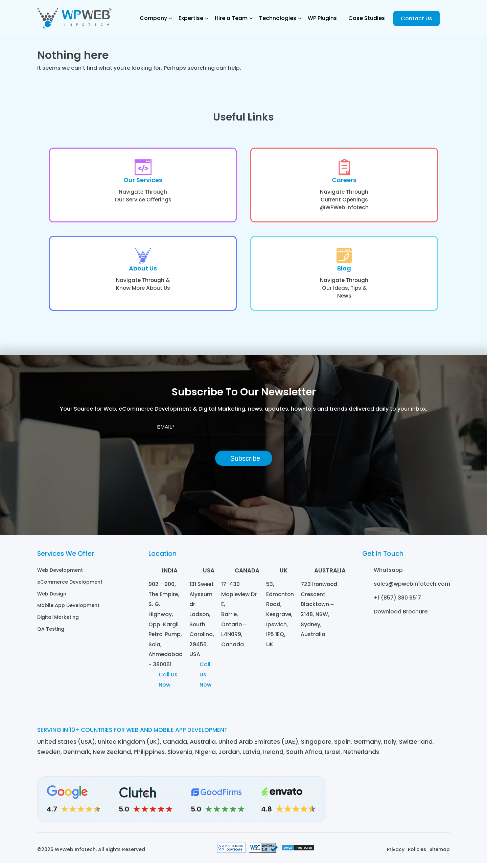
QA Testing (51, 632)
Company (153, 18)
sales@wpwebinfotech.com (412, 588)
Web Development (60, 574)
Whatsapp (388, 574)
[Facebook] (405, 804)
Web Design (52, 597)
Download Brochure (401, 616)
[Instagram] (386, 804)
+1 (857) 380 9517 (397, 602)
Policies (417, 854)
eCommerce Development (70, 586)
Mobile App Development (68, 609)
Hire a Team (231, 18)
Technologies (278, 18)
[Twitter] (424, 804)
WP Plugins (322, 18)
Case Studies (367, 18)
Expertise (191, 18)
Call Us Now (168, 685)
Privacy (396, 854)
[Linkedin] (368, 804)
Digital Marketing (58, 620)
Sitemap (440, 854)
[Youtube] (442, 804)
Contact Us (416, 18)
